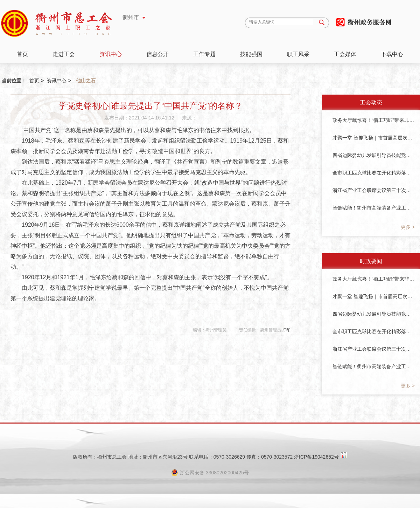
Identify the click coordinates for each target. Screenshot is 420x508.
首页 (22, 54)
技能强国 (251, 54)
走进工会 (64, 54)
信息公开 (157, 54)
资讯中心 (111, 54)
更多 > (408, 227)
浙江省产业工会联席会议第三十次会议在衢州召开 (374, 190)
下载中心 (392, 54)
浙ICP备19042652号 (316, 457)
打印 (286, 330)
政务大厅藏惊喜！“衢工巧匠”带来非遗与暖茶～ (374, 120)
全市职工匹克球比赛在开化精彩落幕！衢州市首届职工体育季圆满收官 (374, 173)
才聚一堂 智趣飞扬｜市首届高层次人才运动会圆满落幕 (374, 138)
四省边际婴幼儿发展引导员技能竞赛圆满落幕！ (374, 155)
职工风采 (298, 54)
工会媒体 (345, 54)
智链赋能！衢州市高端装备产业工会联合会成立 (374, 208)
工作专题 (204, 54)
